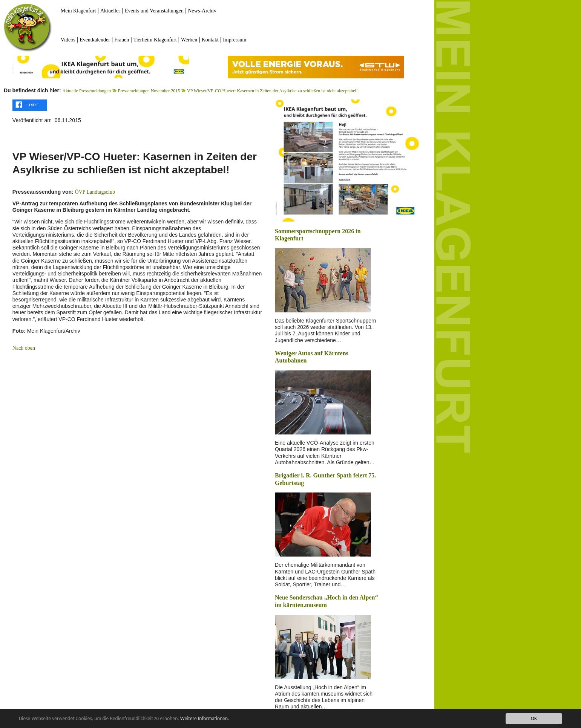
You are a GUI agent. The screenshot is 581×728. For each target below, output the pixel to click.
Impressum (235, 40)
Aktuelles (110, 11)
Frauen (122, 40)
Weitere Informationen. (205, 719)
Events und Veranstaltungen (154, 11)
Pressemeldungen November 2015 (149, 91)
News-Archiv (202, 11)
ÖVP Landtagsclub (95, 192)
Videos (68, 40)
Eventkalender (95, 40)
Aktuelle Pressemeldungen (87, 91)
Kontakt (210, 40)
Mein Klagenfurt (78, 11)
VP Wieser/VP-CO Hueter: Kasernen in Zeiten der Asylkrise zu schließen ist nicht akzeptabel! (272, 91)
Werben (189, 40)
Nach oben (24, 348)
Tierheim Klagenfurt (155, 40)
